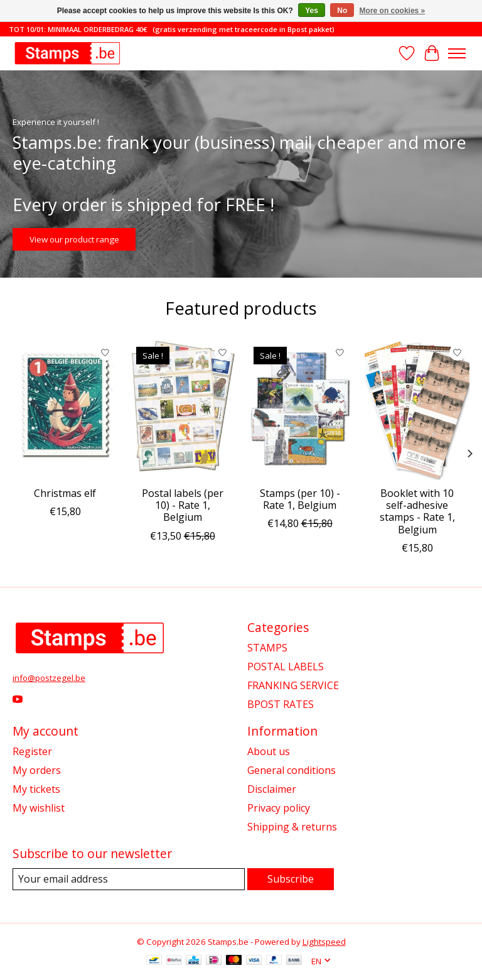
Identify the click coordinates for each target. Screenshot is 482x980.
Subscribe (291, 879)
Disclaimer (272, 789)
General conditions (292, 770)
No (342, 11)
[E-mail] (129, 879)
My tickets (36, 789)
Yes (312, 11)
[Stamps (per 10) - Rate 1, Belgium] (300, 410)
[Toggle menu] (457, 53)
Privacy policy (279, 808)
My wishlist (39, 808)
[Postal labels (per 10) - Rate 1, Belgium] (182, 410)
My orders (37, 770)
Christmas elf (65, 493)
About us (269, 751)
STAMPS (267, 648)
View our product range (74, 239)
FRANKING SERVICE (293, 685)
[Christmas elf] (65, 410)
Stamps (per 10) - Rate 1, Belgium (300, 499)
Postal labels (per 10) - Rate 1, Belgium (183, 505)
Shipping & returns (292, 827)
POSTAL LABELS (286, 667)
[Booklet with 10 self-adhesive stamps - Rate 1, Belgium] (417, 410)
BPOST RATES (281, 704)
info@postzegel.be (49, 678)
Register (32, 751)
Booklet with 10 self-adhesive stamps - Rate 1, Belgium (417, 511)
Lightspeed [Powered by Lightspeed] (324, 942)
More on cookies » (393, 11)
